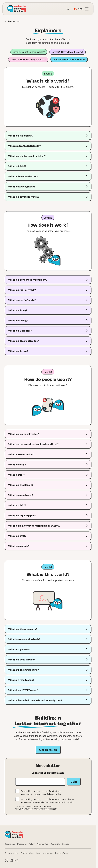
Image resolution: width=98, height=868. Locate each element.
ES (81, 9)
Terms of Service (45, 809)
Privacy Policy (28, 809)
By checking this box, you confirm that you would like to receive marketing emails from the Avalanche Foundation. (48, 801)
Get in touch (48, 750)
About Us (55, 844)
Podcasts (22, 844)
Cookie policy (27, 853)
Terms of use (61, 853)
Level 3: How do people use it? (28, 59)
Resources (12, 21)
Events (65, 844)
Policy (32, 844)
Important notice (44, 853)
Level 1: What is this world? (29, 52)
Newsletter (43, 844)
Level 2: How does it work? (67, 52)
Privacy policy (54, 794)
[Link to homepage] (17, 9)
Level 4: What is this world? (69, 59)
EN (76, 9)
